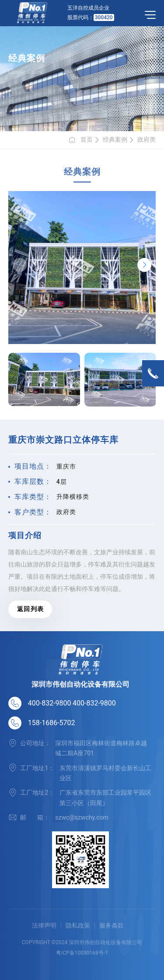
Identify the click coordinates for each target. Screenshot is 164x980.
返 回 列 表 (30, 609)
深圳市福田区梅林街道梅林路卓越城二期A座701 (101, 748)
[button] (144, 265)
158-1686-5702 (52, 723)
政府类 (147, 139)
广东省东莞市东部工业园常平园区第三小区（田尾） (105, 798)
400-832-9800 (50, 703)
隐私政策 (78, 925)
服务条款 (112, 925)
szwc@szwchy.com (82, 817)
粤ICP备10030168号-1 (82, 953)
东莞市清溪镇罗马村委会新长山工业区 (105, 773)
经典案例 (115, 139)
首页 (80, 140)
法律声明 (44, 925)
